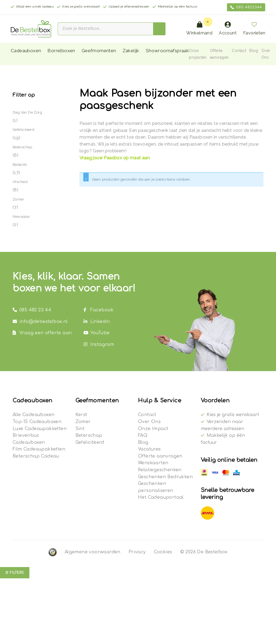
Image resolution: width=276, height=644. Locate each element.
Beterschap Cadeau (36, 456)
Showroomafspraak (167, 51)
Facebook (99, 310)
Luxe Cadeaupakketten (40, 429)
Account (228, 28)
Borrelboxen (61, 51)
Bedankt (20, 165)
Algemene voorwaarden (93, 552)
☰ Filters (15, 573)
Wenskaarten (153, 463)
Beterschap (22, 147)
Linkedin (97, 322)
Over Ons (149, 422)
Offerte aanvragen (160, 456)
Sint (80, 429)
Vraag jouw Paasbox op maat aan (115, 158)
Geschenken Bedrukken (165, 477)
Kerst (81, 415)
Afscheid (20, 182)
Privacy (137, 552)
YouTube (97, 333)
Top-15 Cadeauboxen (37, 422)
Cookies (163, 552)
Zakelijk (131, 51)
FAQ (143, 435)
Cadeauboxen (26, 51)
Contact (239, 51)
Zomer (18, 199)
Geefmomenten (99, 51)
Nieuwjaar (21, 217)
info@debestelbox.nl (40, 322)
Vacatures (149, 449)
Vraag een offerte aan (42, 333)
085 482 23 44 (32, 310)
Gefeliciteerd (23, 130)
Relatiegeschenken (160, 470)
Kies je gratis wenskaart (233, 415)
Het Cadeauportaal (161, 497)
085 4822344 (246, 7)
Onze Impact (153, 429)
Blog (254, 51)
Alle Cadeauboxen (34, 415)
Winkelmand (199, 28)
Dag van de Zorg (27, 112)
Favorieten (254, 28)
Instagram (99, 344)
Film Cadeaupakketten (39, 449)
